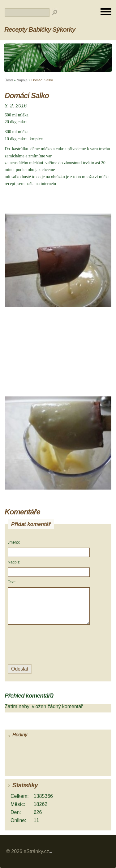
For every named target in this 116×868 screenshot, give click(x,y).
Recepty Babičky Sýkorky (40, 29)
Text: (12, 582)
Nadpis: (14, 562)
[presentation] (50, 645)
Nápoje (22, 80)
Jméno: (14, 542)
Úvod (9, 80)
